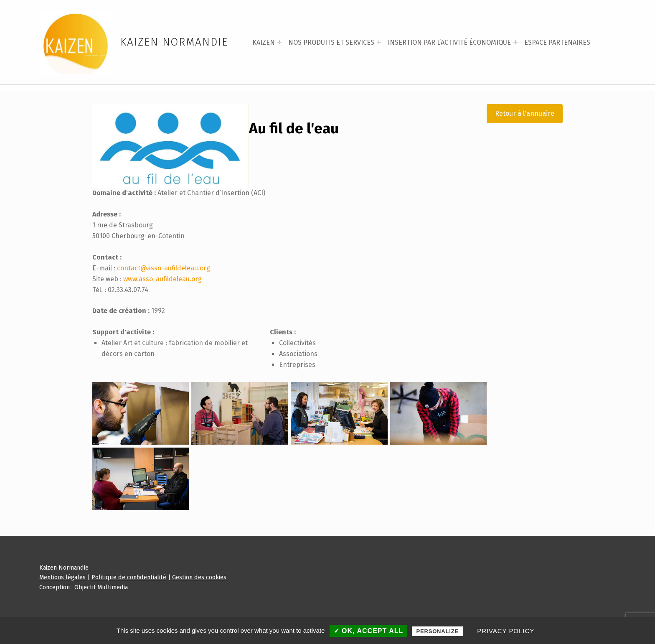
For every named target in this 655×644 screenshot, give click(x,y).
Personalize (437, 631)
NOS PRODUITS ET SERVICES (331, 42)
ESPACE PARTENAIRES (557, 42)
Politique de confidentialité (129, 602)
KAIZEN (264, 42)
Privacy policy (506, 631)
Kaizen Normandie (174, 42)
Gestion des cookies (199, 602)
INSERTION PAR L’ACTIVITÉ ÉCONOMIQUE (449, 42)
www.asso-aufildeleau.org (162, 303)
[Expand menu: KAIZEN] (279, 42)
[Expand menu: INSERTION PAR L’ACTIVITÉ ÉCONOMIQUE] (515, 42)
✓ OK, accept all (369, 631)
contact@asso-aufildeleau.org (164, 292)
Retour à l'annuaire (525, 138)
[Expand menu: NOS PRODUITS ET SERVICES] (379, 42)
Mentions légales (62, 602)
